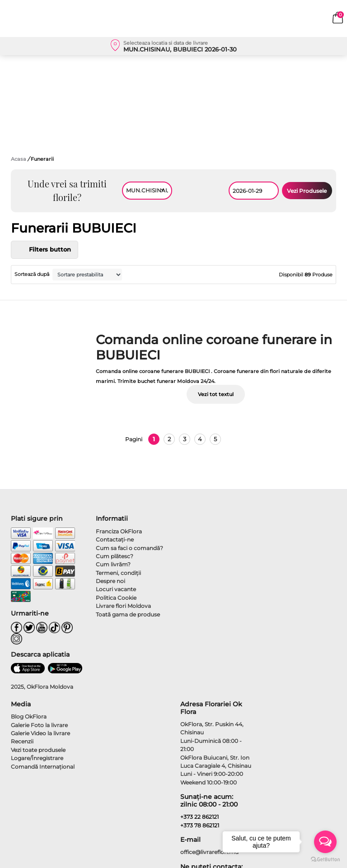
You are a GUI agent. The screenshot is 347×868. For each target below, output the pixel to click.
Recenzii (22, 741)
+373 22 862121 (199, 817)
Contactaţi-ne (115, 539)
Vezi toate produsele (38, 750)
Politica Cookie (116, 598)
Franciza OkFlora (119, 531)
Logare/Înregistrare (37, 758)
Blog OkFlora (29, 716)
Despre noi (110, 581)
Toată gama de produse (128, 614)
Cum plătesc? (115, 556)
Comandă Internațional (43, 767)
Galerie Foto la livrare (39, 725)
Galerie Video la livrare (40, 733)
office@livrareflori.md (209, 852)
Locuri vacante (116, 589)
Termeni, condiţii (118, 573)
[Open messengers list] (325, 842)
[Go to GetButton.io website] (325, 859)
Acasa (19, 159)
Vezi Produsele (307, 191)
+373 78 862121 (200, 825)
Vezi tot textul (216, 394)
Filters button (45, 250)
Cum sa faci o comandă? (129, 548)
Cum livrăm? (113, 564)
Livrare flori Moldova (123, 606)
